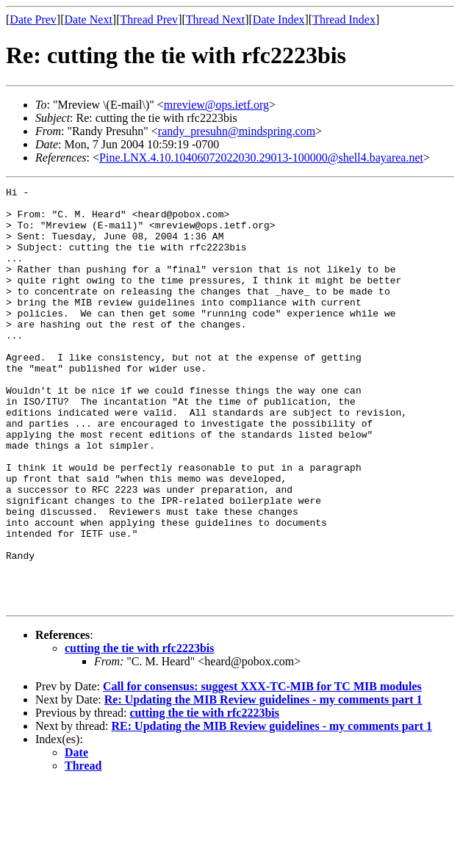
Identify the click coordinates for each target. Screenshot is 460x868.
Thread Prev (149, 19)
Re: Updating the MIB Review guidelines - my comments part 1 (263, 783)
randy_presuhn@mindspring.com (237, 131)
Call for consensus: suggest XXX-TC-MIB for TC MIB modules (262, 770)
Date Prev (33, 19)
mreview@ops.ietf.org (216, 105)
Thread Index (344, 19)
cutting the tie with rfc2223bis (140, 732)
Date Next (89, 19)
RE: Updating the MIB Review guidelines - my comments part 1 (272, 810)
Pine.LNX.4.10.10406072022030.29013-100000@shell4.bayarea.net (261, 158)
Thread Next (215, 19)
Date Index (279, 19)
